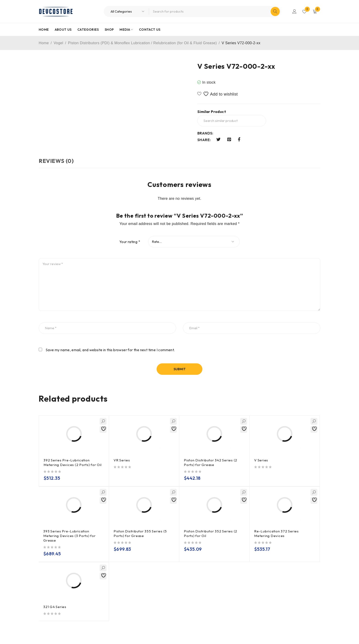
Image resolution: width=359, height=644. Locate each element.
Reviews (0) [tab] (56, 161)
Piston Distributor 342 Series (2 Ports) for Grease (211, 462)
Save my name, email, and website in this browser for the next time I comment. (110, 350)
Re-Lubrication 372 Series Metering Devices (276, 533)
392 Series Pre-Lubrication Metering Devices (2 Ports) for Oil (73, 462)
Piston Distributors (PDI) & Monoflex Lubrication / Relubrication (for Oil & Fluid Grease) (142, 43)
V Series (261, 460)
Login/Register (294, 11)
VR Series (122, 460)
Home (44, 43)
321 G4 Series (55, 607)
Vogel (58, 43)
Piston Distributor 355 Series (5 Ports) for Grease (140, 533)
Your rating (130, 242)
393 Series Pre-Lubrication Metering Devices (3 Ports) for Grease (69, 536)
